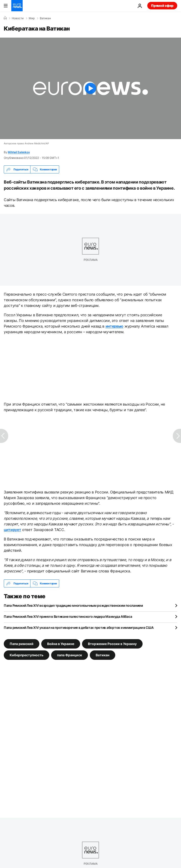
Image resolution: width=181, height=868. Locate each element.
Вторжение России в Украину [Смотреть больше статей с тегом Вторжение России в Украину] (112, 644)
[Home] (5, 18)
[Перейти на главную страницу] (17, 6)
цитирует (12, 530)
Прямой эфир (162, 6)
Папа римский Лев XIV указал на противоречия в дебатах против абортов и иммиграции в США (79, 628)
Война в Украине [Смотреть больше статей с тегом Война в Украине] (61, 644)
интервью (114, 326)
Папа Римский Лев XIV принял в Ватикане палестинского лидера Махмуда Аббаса (68, 616)
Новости (18, 18)
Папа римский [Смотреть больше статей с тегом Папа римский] (22, 644)
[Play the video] (90, 88)
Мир (32, 18)
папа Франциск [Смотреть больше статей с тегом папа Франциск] (70, 655)
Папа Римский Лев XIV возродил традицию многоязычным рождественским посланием (73, 605)
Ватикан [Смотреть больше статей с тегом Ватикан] (103, 655)
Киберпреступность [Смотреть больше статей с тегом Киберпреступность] (27, 655)
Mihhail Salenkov (19, 152)
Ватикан (45, 18)
